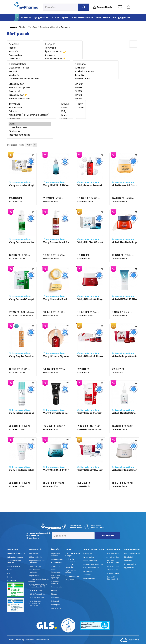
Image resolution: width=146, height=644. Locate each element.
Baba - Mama (113, 549)
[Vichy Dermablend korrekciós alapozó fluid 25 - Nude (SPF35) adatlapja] (56, 407)
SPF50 (79, 95)
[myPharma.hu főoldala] (26, 6)
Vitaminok (128, 561)
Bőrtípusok (66, 27)
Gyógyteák (55, 601)
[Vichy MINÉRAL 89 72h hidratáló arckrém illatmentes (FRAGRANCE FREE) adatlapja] (56, 464)
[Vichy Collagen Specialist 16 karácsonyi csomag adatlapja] (124, 350)
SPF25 (79, 91)
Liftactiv (96, 75)
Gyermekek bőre (89, 578)
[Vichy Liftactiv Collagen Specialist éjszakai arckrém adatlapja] (124, 236)
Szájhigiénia (56, 605)
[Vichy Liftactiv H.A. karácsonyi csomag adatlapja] (90, 464)
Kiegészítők (70, 580)
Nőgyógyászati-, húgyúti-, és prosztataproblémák (38, 586)
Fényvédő (63, 48)
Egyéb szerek (129, 568)
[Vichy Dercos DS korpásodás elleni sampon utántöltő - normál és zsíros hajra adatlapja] (22, 293)
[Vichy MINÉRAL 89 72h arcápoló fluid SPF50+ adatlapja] (124, 293)
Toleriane (96, 64)
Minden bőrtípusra (38, 88)
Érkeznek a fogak (113, 566)
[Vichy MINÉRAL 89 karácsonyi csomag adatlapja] (90, 236)
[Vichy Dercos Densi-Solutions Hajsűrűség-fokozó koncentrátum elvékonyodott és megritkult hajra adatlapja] (56, 236)
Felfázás (54, 590)
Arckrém (63, 55)
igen (81, 104)
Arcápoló (63, 44)
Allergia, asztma (35, 566)
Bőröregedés (87, 571)
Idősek (23, 48)
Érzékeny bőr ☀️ (38, 95)
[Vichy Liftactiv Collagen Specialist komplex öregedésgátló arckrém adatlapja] (90, 293)
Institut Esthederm (30, 135)
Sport (68, 549)
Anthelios (96, 68)
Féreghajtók (129, 557)
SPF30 (79, 88)
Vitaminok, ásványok (36, 598)
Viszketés (38, 75)
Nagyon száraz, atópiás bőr (93, 564)
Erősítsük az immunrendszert (113, 562)
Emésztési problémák (55, 582)
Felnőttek (23, 44)
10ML (66, 115)
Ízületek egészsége (72, 576)
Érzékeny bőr (38, 84)
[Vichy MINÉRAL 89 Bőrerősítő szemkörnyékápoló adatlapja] (56, 179)
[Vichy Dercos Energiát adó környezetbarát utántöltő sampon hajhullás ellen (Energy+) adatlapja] (90, 407)
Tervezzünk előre (112, 554)
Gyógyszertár (35, 549)
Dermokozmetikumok (49, 27)
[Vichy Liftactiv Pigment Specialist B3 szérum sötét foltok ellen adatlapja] (56, 350)
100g (66, 111)
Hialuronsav (32, 108)
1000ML (66, 104)
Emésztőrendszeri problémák (35, 571)
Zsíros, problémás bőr (91, 568)
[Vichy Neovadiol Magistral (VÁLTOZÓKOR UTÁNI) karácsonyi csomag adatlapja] (22, 179)
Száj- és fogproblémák (37, 594)
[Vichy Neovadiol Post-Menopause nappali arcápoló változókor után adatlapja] (56, 293)
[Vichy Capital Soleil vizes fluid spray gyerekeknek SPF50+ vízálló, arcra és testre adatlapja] (22, 350)
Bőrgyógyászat (34, 576)
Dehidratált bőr (38, 64)
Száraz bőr (38, 91)
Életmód (55, 549)
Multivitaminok (57, 563)
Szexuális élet (56, 608)
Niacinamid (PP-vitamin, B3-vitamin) (32, 115)
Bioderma (30, 131)
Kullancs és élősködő (132, 554)
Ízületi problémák (131, 564)
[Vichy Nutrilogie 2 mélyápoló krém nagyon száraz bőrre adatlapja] (124, 464)
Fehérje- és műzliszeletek (70, 560)
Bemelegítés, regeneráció (70, 566)
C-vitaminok (56, 566)
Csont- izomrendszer (56, 571)
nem (81, 108)
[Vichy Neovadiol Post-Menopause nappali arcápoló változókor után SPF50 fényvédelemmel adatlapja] (124, 179)
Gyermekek (23, 55)
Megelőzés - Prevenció (56, 555)
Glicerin (32, 111)
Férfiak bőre (87, 575)
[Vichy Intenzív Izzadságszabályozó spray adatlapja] (22, 407)
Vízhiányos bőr (88, 557)
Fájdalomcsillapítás (36, 557)
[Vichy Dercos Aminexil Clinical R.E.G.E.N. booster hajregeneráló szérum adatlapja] (90, 179)
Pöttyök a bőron (112, 570)
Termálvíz (32, 104)
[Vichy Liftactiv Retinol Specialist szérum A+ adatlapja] (124, 407)
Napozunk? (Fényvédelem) (112, 578)
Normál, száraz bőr (90, 561)
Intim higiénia (56, 587)
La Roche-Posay (30, 127)
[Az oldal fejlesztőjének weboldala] (130, 640)
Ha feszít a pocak (113, 573)
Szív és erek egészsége (55, 577)
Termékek (33, 27)
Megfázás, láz (34, 554)
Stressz (54, 594)
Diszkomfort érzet (38, 68)
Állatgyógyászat (132, 549)
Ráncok (38, 71)
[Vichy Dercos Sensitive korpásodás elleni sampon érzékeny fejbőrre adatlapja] (22, 236)
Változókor (55, 598)
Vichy (30, 124)
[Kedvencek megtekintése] (121, 7)
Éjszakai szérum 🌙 (63, 52)
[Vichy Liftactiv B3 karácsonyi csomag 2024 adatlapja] (90, 350)
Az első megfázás (113, 557)
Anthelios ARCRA (96, 71)
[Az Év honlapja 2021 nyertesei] (68, 625)
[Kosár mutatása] (128, 7)
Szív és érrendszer (35, 590)
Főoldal (22, 27)
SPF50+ (79, 84)
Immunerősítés (57, 559)
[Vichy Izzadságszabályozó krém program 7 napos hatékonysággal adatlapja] (22, 464)
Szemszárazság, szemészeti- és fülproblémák (35, 603)
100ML (66, 108)
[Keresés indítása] (84, 7)
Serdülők (23, 52)
